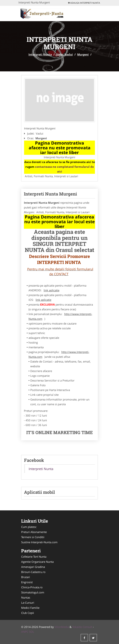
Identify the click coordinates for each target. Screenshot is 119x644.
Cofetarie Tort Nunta (34, 557)
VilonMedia (62, 627)
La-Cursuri (28, 603)
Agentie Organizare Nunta (37, 562)
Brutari (26, 577)
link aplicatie (51, 290)
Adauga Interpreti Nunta (84, 3)
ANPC (25, 632)
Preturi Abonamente (34, 532)
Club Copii (28, 613)
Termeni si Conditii (33, 537)
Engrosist (27, 582)
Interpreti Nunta (40, 54)
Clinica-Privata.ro (32, 587)
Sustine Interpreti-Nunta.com (39, 542)
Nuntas (26, 597)
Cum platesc (29, 527)
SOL (32, 632)
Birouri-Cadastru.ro (33, 572)
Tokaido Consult (82, 627)
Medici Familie (30, 608)
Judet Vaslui (65, 54)
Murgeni (83, 54)
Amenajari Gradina (33, 567)
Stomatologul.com (33, 592)
